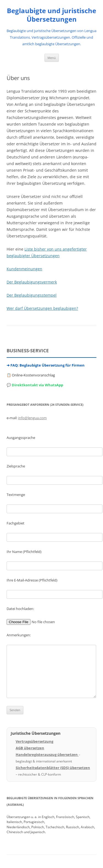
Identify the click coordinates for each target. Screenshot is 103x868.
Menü (52, 58)
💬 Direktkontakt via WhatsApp (35, 385)
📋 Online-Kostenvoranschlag (31, 375)
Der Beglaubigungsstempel (32, 295)
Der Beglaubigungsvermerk (32, 282)
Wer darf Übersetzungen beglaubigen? (42, 308)
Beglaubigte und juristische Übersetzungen (51, 15)
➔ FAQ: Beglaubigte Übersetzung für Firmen (46, 365)
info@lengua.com (32, 418)
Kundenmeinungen (24, 269)
